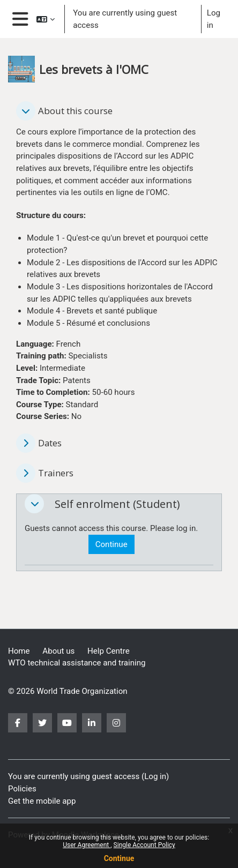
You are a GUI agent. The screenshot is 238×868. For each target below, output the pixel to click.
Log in (214, 19)
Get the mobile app (42, 801)
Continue (119, 858)
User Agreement (87, 845)
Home (19, 651)
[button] (46, 19)
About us (58, 651)
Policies (22, 789)
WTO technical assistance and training (77, 663)
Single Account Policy (144, 845)
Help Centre (109, 651)
